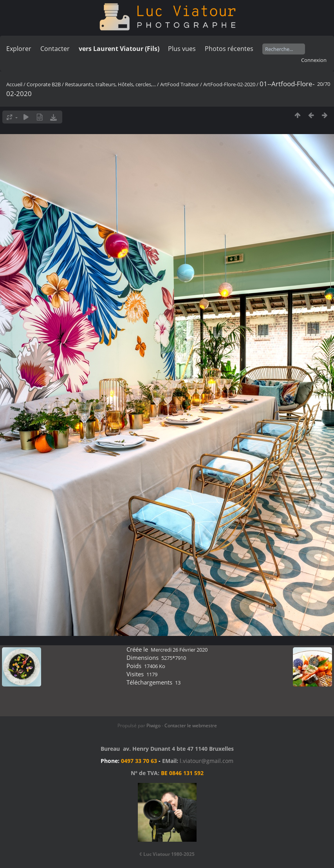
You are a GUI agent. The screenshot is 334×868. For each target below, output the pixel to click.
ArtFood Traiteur (180, 84)
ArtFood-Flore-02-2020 (229, 84)
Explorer (19, 49)
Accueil (14, 84)
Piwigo (153, 725)
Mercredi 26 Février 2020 (179, 650)
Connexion (314, 60)
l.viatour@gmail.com (207, 761)
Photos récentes (229, 49)
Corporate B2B (44, 84)
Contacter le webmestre (191, 725)
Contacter (55, 49)
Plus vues (182, 49)
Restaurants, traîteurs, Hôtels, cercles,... (110, 84)
